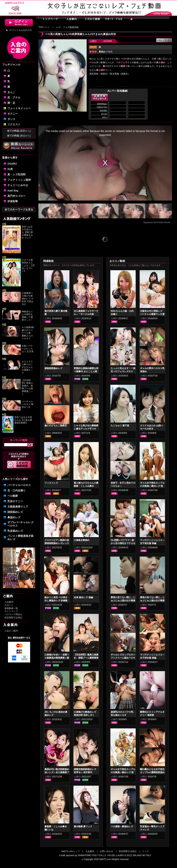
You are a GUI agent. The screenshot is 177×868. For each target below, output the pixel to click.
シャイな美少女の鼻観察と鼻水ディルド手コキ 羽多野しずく (86, 429)
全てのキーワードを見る (19, 209)
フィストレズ (51, 483)
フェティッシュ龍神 (19, 180)
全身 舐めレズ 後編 (83, 597)
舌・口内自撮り (17, 490)
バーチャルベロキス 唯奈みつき (28, 404)
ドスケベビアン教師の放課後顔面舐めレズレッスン (57, 543)
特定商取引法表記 (13, 618)
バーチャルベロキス (19, 485)
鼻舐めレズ (14, 517)
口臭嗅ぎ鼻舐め (82, 540)
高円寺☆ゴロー (17, 196)
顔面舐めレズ (15, 512)
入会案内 (9, 602)
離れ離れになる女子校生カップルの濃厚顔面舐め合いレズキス (152, 772)
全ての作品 (19, 131)
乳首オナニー (15, 501)
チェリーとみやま (18, 185)
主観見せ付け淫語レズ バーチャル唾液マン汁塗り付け (152, 314)
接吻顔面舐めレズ (53, 368)
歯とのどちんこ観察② (56, 426)
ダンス (11, 119)
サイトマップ (11, 611)
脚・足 (11, 103)
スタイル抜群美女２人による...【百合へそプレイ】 (28, 265)
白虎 (10, 169)
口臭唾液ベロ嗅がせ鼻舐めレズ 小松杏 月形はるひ (28, 299)
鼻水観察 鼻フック (83, 826)
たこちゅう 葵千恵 (120, 426)
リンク (146, 851)
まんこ (11, 92)
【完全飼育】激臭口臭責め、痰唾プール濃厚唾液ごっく (27, 387)
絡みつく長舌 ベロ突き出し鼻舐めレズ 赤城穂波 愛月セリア (56, 601)
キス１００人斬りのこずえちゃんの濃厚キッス (27, 367)
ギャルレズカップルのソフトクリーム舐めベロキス (123, 658)
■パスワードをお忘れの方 (19, 30)
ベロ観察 (13, 496)
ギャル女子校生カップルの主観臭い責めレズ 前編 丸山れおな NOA (123, 772)
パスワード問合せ (13, 614)
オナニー (13, 114)
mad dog (13, 191)
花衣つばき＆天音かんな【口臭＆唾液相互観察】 (23, 420)
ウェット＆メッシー (19, 108)
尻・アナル (14, 97)
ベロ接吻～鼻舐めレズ (122, 826)
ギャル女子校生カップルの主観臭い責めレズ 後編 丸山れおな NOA (152, 486)
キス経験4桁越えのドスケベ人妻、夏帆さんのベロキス (28, 333)
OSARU (12, 164)
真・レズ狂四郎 (17, 174)
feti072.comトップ (71, 851)
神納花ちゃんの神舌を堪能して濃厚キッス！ (27, 316)
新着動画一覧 (11, 608)
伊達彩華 (13, 201)
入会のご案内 (11, 631)
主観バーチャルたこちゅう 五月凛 (28, 349)
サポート (9, 605)
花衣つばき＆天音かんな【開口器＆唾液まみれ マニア (27, 232)
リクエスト (14, 124)
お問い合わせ (106, 851)
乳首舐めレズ (15, 531)
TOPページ (44, 27)
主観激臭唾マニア (18, 507)
